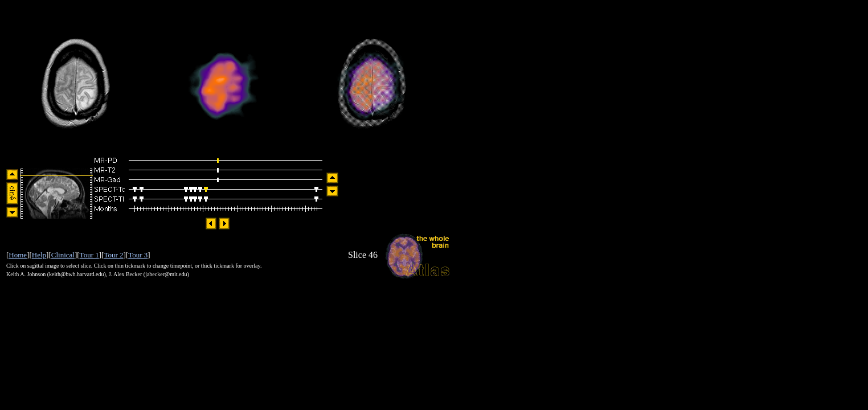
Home (18, 255)
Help (39, 255)
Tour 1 (89, 255)
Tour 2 (113, 255)
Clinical (63, 255)
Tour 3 (138, 255)
